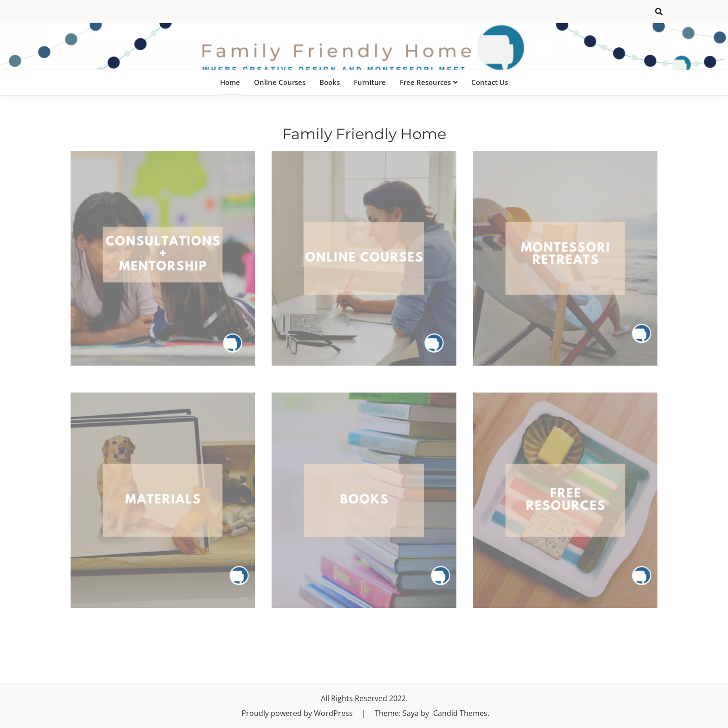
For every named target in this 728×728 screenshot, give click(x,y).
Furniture (370, 82)
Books (330, 82)
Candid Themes (460, 713)
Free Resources (425, 82)
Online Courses (280, 82)
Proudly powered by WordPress (298, 713)
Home (230, 82)
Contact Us (490, 82)
